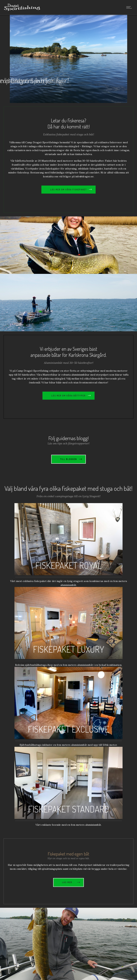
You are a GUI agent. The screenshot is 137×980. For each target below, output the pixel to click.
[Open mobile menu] (130, 7)
